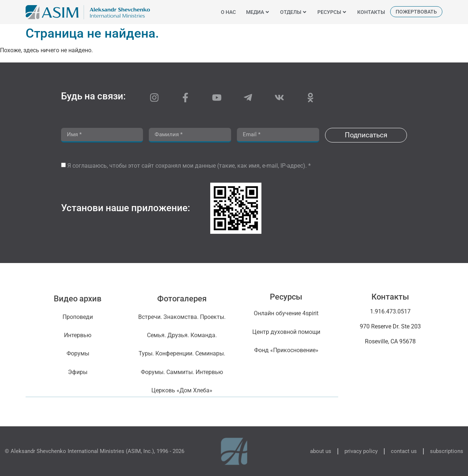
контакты (371, 12)
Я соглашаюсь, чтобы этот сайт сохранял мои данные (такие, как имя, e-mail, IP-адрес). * (189, 166)
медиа (258, 12)
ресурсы (332, 12)
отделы (294, 12)
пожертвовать (416, 12)
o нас (228, 12)
